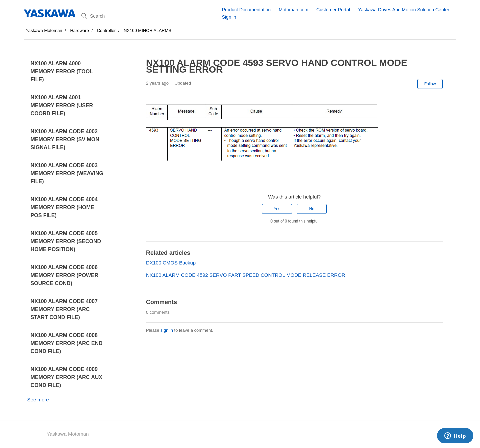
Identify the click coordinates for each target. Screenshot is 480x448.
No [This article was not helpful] (312, 209)
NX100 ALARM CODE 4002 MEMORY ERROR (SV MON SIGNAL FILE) (65, 139)
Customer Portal (333, 10)
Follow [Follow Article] (430, 84)
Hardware (79, 30)
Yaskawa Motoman (44, 30)
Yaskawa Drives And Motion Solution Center (404, 10)
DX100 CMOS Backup (171, 263)
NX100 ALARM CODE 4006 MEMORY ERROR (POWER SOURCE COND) (65, 275)
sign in (167, 330)
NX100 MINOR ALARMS (147, 30)
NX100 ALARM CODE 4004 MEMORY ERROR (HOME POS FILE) (64, 207)
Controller (106, 30)
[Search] (149, 16)
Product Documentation (246, 10)
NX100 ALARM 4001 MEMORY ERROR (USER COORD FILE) (62, 105)
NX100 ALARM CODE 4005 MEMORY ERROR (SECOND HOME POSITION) (66, 241)
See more (38, 400)
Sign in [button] (229, 17)
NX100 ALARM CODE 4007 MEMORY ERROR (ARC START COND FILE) (64, 309)
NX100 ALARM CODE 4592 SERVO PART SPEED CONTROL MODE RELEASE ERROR (246, 275)
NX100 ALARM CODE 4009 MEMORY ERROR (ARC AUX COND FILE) (66, 377)
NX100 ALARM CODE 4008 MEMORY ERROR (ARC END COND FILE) (67, 343)
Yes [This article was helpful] (277, 209)
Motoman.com (293, 10)
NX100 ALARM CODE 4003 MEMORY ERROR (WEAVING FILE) (67, 173)
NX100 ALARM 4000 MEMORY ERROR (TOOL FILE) (62, 71)
